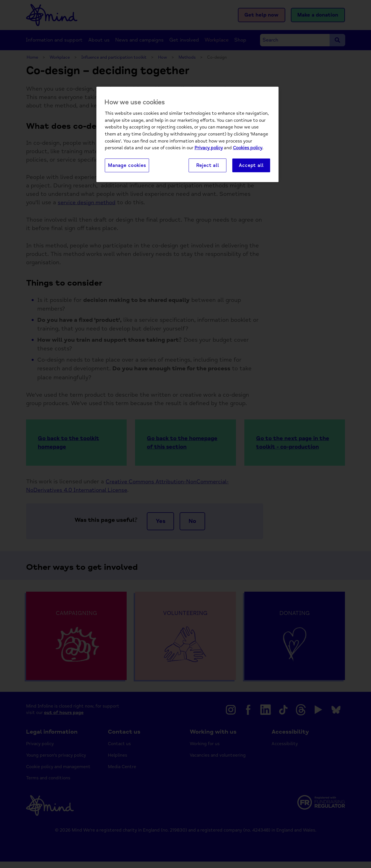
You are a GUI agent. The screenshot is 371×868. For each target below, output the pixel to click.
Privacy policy (209, 148)
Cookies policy (248, 148)
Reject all (208, 165)
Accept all (251, 165)
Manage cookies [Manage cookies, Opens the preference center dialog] (127, 165)
